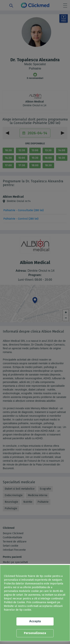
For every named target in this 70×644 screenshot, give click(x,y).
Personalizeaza (35, 633)
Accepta (35, 621)
